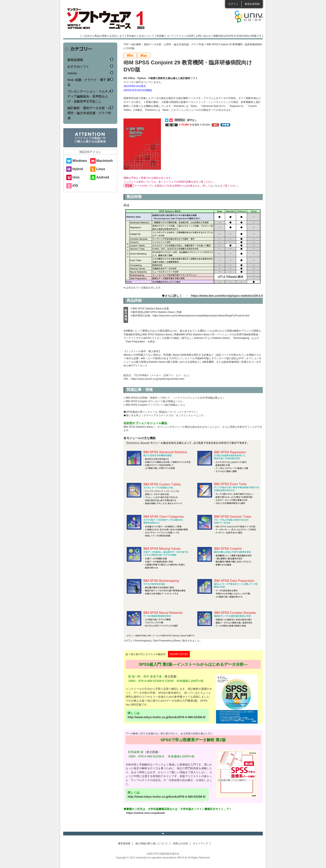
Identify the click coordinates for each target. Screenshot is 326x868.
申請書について (165, 36)
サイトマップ (200, 844)
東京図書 (170, 676)
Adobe (72, 73)
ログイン (233, 4)
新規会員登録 (252, 4)
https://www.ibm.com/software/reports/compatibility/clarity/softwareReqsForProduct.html (201, 316)
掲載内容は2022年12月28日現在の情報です (237, 36)
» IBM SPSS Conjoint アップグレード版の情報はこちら (154, 405)
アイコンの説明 (185, 36)
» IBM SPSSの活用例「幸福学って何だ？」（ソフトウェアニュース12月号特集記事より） (174, 398)
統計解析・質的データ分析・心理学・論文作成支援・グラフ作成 (168, 44)
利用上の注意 (180, 844)
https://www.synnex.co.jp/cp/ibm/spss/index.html (158, 379)
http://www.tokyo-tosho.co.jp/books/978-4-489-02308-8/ (167, 717)
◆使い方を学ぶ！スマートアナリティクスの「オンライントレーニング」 (165, 415)
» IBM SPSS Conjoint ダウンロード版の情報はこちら (153, 401)
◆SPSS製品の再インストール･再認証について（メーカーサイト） (161, 412)
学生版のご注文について (140, 36)
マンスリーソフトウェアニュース (107, 19)
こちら (216, 186)
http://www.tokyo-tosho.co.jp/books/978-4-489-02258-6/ (167, 797)
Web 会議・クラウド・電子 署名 (89, 82)
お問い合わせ (203, 36)
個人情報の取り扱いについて (152, 844)
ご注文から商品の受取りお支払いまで (103, 36)
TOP (126, 44)
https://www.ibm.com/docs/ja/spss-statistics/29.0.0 (227, 296)
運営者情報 (124, 844)
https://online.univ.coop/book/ (146, 813)
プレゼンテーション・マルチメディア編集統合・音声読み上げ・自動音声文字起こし (89, 96)
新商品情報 (75, 60)
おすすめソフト (78, 67)
